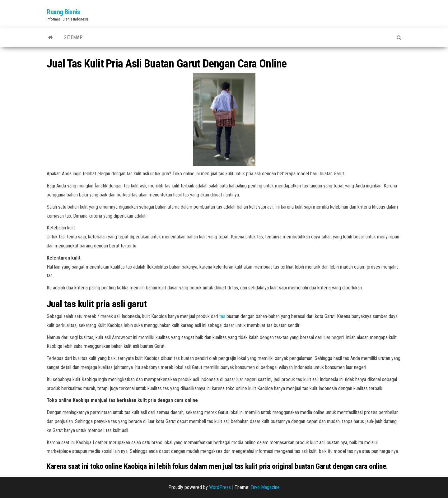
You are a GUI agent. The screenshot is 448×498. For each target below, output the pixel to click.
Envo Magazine (265, 487)
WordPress (220, 487)
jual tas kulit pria (246, 466)
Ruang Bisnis (63, 12)
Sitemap (73, 37)
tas (222, 316)
